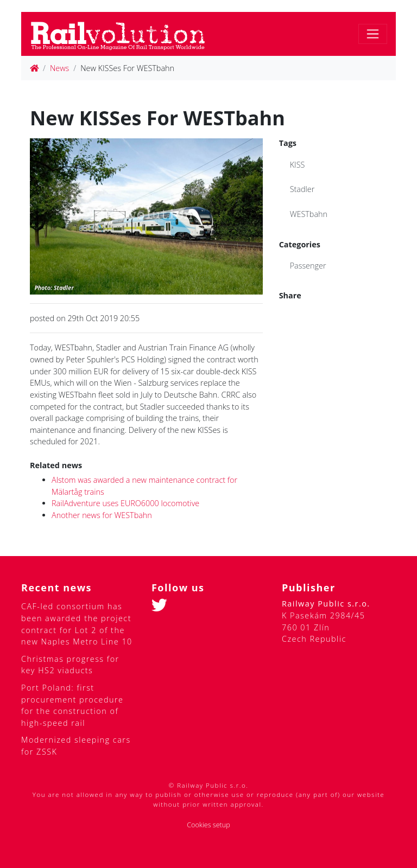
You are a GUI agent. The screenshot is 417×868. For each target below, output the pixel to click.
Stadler (302, 189)
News (59, 68)
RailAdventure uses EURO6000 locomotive (125, 503)
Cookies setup (208, 825)
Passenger (308, 266)
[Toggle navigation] (373, 34)
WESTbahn (309, 214)
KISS (298, 165)
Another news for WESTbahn (102, 515)
